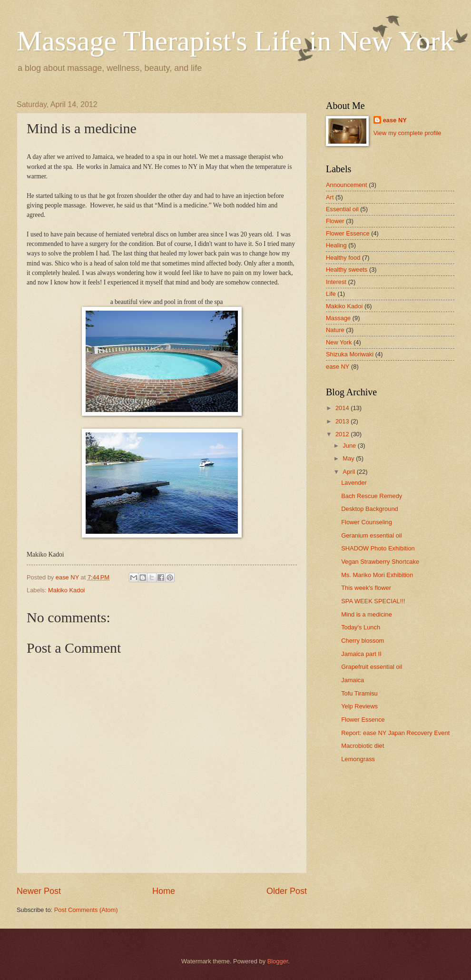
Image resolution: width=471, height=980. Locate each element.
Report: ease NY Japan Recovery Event (395, 733)
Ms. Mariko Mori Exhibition (377, 575)
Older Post (287, 891)
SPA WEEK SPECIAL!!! (373, 601)
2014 (343, 408)
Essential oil (342, 209)
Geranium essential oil (371, 535)
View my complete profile (407, 133)
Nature (335, 330)
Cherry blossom (363, 641)
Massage (338, 318)
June (350, 446)
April (349, 472)
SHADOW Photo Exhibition (378, 548)
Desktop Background (370, 509)
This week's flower (366, 588)
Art (330, 197)
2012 (343, 434)
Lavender (354, 483)
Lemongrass (358, 759)
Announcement (347, 185)
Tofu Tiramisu (359, 693)
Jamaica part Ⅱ (361, 654)
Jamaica (353, 680)
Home (164, 891)
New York (339, 342)
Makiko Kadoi (66, 590)
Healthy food (343, 258)
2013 (343, 421)
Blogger (278, 961)
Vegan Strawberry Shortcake (380, 562)
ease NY (395, 120)
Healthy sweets (347, 269)
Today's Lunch (361, 627)
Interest (336, 282)
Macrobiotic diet (363, 746)
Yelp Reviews (359, 706)
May (349, 458)
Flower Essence (348, 233)
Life (331, 294)
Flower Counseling (367, 522)
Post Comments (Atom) (86, 910)
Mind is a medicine (367, 614)
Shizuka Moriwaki (350, 354)
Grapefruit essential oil (372, 667)
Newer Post (39, 891)
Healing (336, 245)
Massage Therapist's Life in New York (235, 41)
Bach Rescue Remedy (372, 496)
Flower (335, 221)
